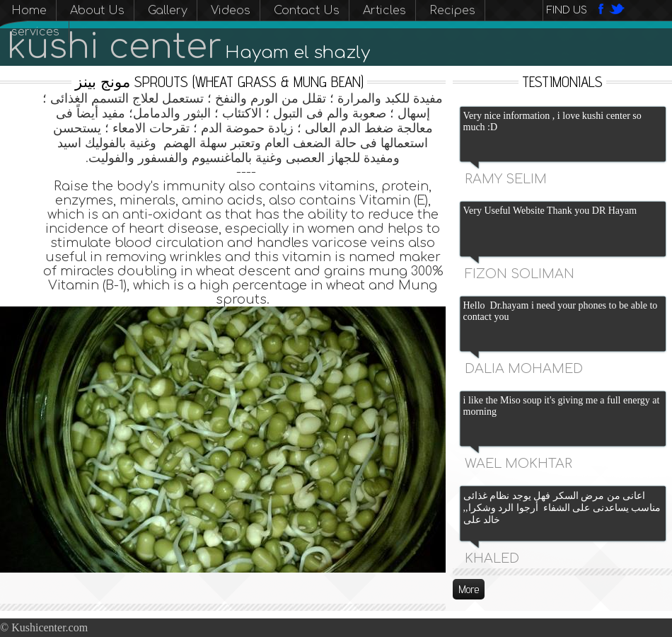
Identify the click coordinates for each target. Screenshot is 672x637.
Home (29, 11)
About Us (97, 11)
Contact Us (307, 11)
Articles (384, 11)
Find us (567, 10)
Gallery (168, 11)
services (35, 32)
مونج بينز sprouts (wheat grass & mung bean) (219, 82)
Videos (231, 11)
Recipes (452, 11)
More (469, 589)
